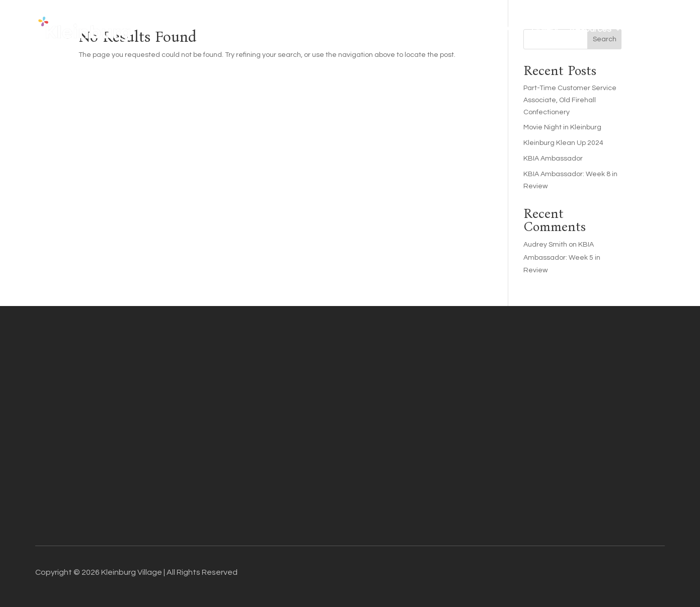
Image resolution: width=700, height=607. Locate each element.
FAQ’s (509, 29)
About (317, 29)
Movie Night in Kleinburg (562, 127)
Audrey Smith (545, 245)
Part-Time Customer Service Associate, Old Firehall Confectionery (570, 100)
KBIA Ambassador (553, 159)
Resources (590, 29)
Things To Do (460, 29)
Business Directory (377, 29)
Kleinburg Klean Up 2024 (563, 143)
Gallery (545, 29)
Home (283, 29)
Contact (649, 29)
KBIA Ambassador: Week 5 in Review (562, 257)
